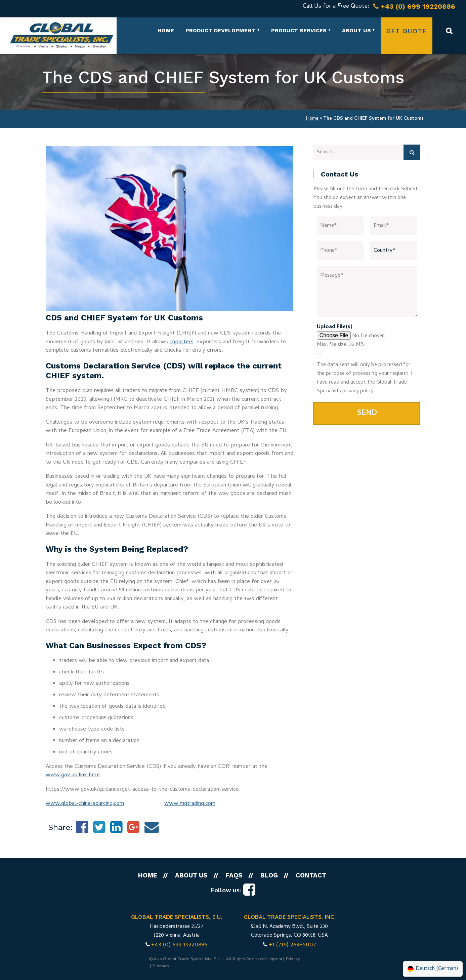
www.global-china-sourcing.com (85, 804)
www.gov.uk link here (73, 775)
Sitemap (161, 966)
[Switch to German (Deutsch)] (433, 969)
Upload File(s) (335, 327)
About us (356, 30)
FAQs (234, 875)
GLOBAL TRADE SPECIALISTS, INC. (290, 918)
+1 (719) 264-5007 (292, 945)
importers (182, 342)
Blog (269, 875)
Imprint (275, 959)
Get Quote (407, 32)
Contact (311, 875)
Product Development (221, 30)
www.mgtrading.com (190, 804)
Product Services (299, 30)
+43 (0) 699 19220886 (179, 945)
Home (166, 30)
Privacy (293, 959)
